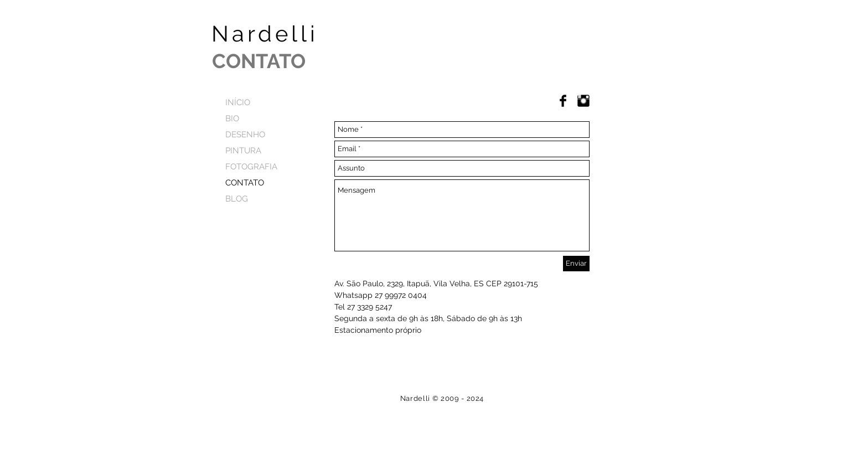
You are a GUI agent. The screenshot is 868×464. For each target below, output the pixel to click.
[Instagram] (583, 101)
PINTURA (243, 151)
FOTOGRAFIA (251, 167)
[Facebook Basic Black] (563, 101)
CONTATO (245, 183)
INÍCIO (238, 102)
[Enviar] (576, 264)
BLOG (237, 199)
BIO (232, 118)
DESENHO (245, 135)
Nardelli (296, 33)
